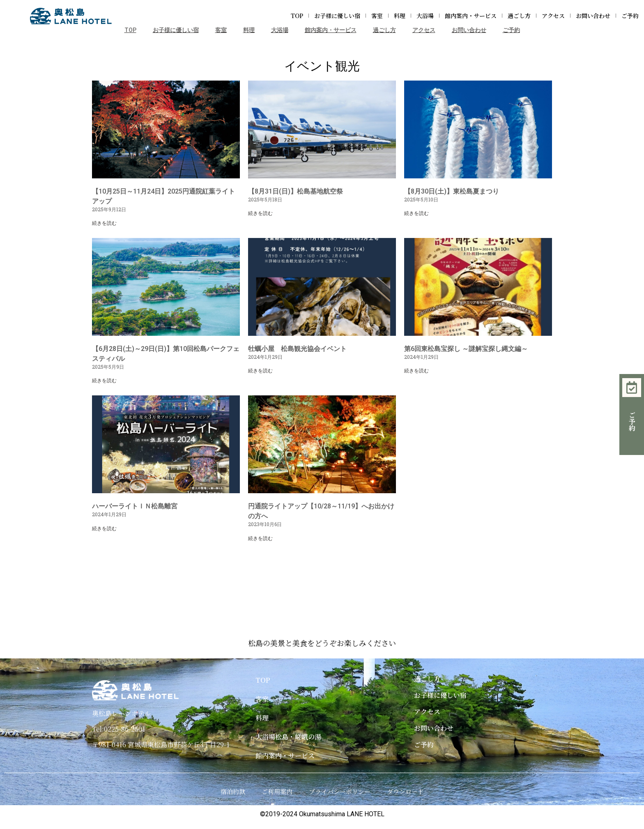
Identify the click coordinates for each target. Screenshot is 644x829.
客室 (377, 16)
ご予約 (630, 16)
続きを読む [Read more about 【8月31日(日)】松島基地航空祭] (260, 213)
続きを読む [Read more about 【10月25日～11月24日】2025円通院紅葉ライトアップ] (104, 223)
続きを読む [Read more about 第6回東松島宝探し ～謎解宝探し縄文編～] (416, 371)
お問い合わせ (593, 16)
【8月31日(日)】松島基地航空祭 (296, 191)
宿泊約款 (233, 791)
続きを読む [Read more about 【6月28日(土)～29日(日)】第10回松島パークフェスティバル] (104, 381)
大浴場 (425, 16)
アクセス (553, 16)
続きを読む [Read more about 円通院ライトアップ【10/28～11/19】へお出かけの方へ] (260, 538)
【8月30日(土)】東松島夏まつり (452, 191)
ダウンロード (405, 791)
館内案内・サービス (471, 16)
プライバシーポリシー (340, 791)
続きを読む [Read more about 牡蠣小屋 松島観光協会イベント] (260, 371)
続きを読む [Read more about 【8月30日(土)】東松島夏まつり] (416, 213)
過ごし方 (519, 16)
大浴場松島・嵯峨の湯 (288, 737)
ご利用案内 (277, 791)
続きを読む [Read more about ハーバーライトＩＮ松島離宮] (104, 529)
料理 (400, 16)
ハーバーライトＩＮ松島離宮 (135, 506)
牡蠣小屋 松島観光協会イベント (297, 349)
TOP (297, 16)
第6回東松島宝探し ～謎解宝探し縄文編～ (466, 349)
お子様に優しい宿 (337, 16)
